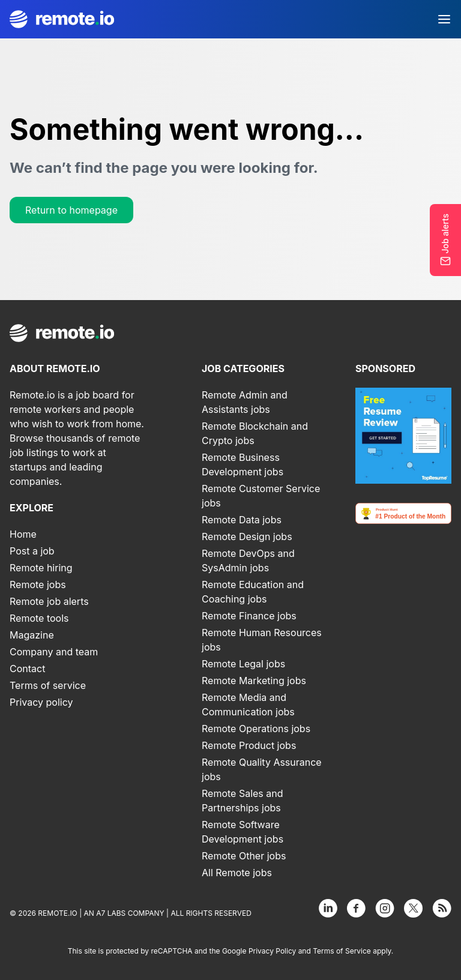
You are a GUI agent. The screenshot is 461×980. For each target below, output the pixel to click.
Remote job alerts (49, 601)
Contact (27, 669)
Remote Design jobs (247, 537)
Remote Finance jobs (249, 616)
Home (23, 534)
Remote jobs (38, 585)
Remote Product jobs (249, 745)
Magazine (32, 635)
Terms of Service (342, 951)
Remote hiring (41, 568)
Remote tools (39, 618)
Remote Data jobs (242, 520)
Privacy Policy (272, 951)
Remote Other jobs (244, 856)
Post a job (32, 551)
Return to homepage (71, 210)
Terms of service (48, 685)
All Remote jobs (237, 873)
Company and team (54, 652)
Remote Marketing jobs (254, 681)
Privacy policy (41, 702)
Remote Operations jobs (256, 729)
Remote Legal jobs (243, 664)
